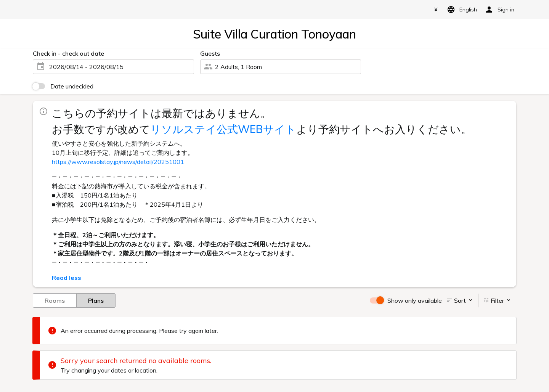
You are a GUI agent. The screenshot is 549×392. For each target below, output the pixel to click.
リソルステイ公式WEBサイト (223, 129)
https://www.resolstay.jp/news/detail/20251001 (118, 162)
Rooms (55, 300)
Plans (96, 300)
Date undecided (72, 86)
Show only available (415, 300)
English (461, 10)
